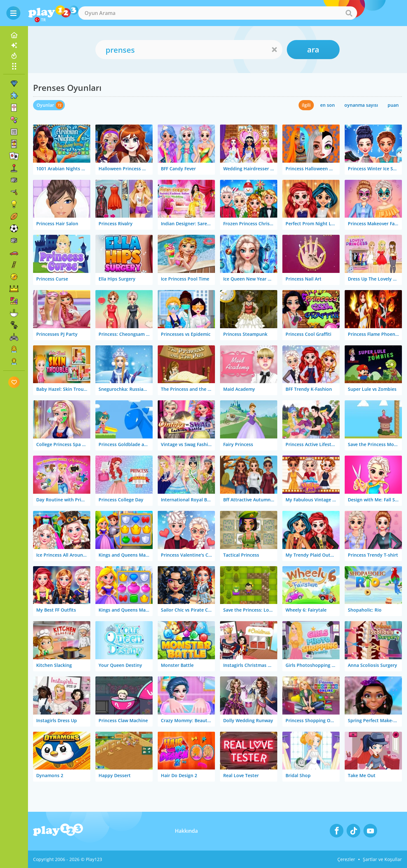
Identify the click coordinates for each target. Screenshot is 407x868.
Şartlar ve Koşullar (382, 859)
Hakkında (186, 831)
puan (393, 105)
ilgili (306, 105)
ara (313, 49)
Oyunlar (45, 105)
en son (328, 105)
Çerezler (346, 859)
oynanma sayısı (361, 105)
